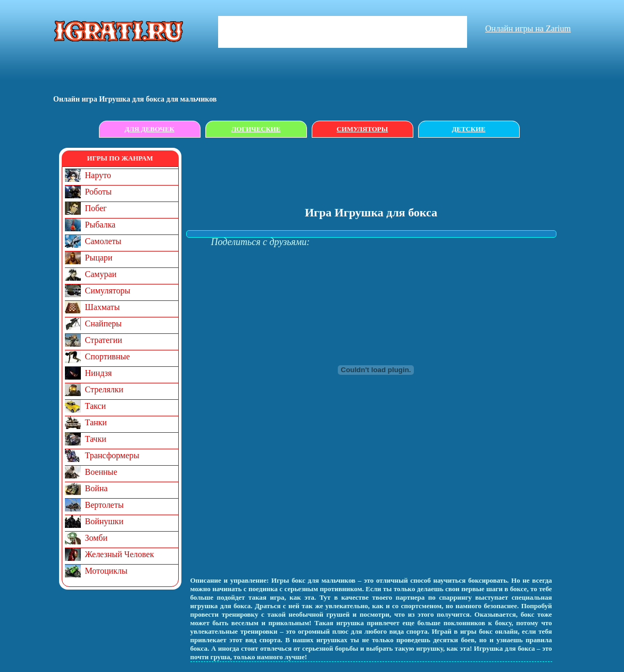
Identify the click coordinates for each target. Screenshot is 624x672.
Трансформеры (112, 455)
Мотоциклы (106, 571)
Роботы (98, 192)
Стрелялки (104, 389)
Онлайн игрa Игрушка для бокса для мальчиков (135, 99)
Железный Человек (120, 554)
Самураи (101, 274)
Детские (469, 129)
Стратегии (104, 340)
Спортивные (108, 356)
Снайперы (103, 324)
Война (97, 488)
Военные (101, 472)
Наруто (98, 175)
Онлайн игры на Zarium (528, 28)
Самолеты (103, 241)
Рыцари (99, 258)
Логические (256, 129)
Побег (96, 208)
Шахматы (103, 307)
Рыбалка (101, 225)
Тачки (96, 439)
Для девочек (149, 129)
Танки (96, 422)
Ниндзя (99, 373)
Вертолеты (105, 505)
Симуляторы (362, 129)
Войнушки (104, 521)
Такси (96, 406)
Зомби (97, 538)
